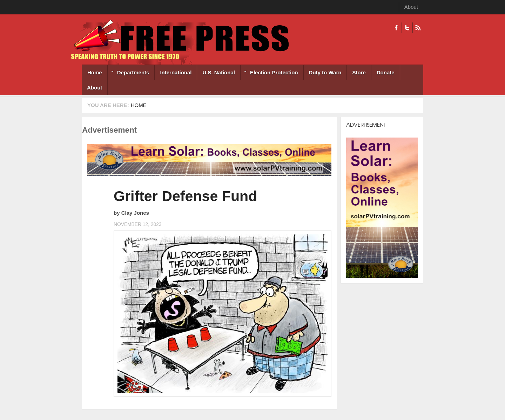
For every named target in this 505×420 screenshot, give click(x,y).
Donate (386, 72)
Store (359, 72)
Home (95, 72)
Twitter (407, 28)
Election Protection (269, 73)
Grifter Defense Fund (185, 196)
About (411, 7)
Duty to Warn (325, 72)
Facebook (396, 28)
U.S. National (219, 72)
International (176, 72)
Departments (129, 73)
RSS (418, 28)
